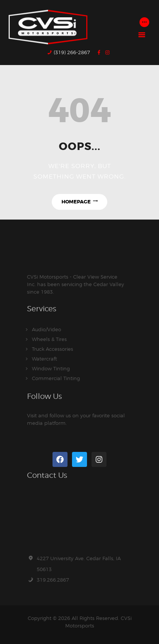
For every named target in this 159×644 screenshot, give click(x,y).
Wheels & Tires (49, 339)
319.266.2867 (53, 580)
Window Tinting (51, 368)
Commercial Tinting (56, 378)
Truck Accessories (52, 349)
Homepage (76, 202)
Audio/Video (46, 329)
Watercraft (44, 359)
